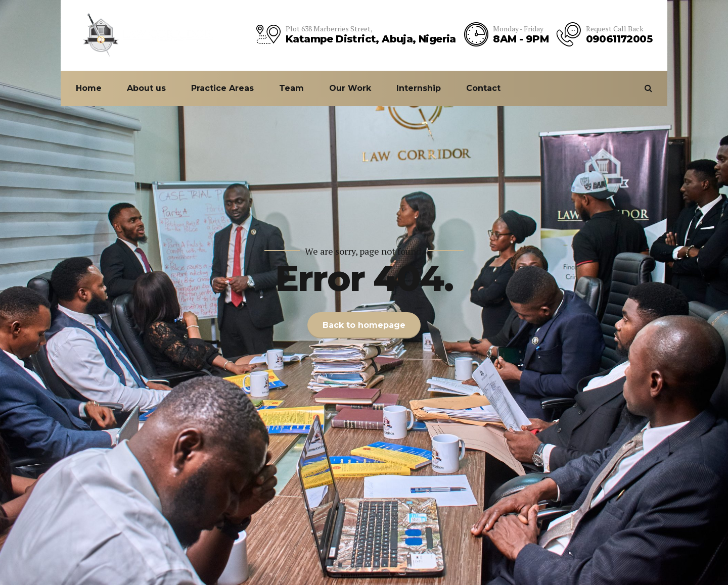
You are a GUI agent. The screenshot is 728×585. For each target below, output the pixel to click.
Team (291, 88)
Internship (419, 88)
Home (89, 88)
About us (146, 88)
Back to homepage (364, 325)
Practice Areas (222, 88)
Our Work (350, 88)
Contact (483, 88)
